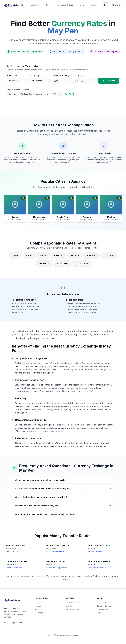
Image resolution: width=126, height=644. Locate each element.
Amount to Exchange (61, 75)
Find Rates (109, 81)
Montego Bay (26, 94)
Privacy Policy (103, 602)
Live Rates (70, 606)
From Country (13, 75)
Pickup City (80, 75)
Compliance (102, 613)
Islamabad (39, 613)
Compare (35, 5)
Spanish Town (42, 94)
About (93, 5)
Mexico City (40, 609)
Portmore (56, 94)
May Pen (68, 94)
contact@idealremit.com (15, 622)
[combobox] (106, 5)
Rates (48, 5)
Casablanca (40, 602)
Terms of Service (104, 606)
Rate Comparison (73, 602)
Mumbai (38, 606)
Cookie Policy (103, 609)
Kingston (12, 94)
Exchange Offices (65, 5)
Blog (82, 5)
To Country (35, 75)
